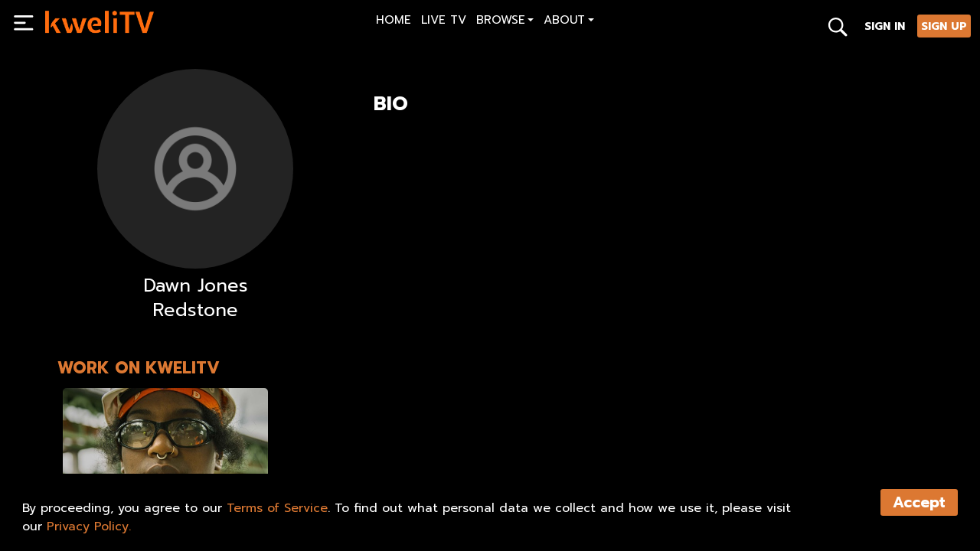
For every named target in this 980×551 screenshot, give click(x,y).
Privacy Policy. (89, 527)
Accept (919, 502)
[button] (505, 22)
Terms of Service (277, 508)
